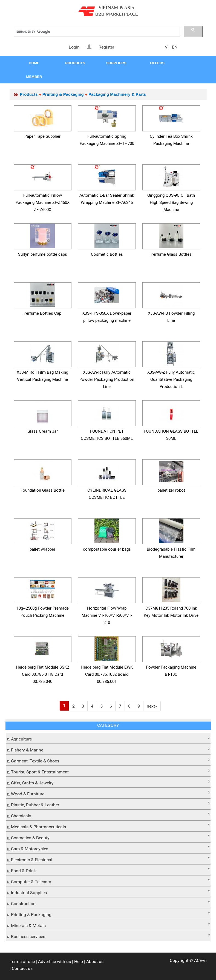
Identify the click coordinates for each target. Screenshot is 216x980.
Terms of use (22, 961)
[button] (108, 738)
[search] (96, 32)
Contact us (22, 968)
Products (29, 94)
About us (95, 961)
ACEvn (200, 960)
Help (79, 961)
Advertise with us (54, 961)
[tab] (108, 738)
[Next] (152, 706)
